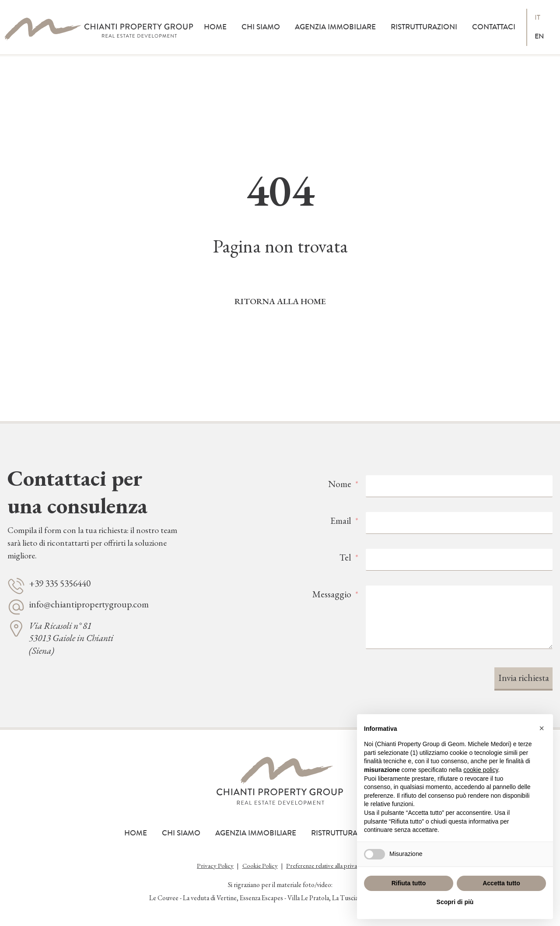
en (539, 36)
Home (215, 27)
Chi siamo (261, 27)
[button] (542, 728)
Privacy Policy (215, 865)
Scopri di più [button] (455, 902)
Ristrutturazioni (424, 27)
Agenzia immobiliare (335, 27)
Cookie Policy (260, 865)
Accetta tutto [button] (501, 883)
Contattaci (494, 27)
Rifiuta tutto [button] (409, 883)
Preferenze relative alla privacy (325, 865)
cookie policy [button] (481, 770)
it (537, 18)
